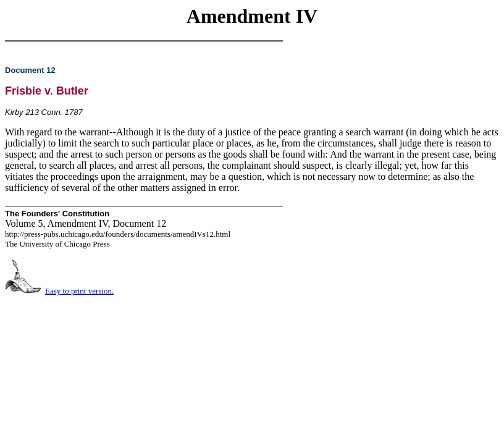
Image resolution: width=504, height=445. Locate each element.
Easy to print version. (79, 291)
